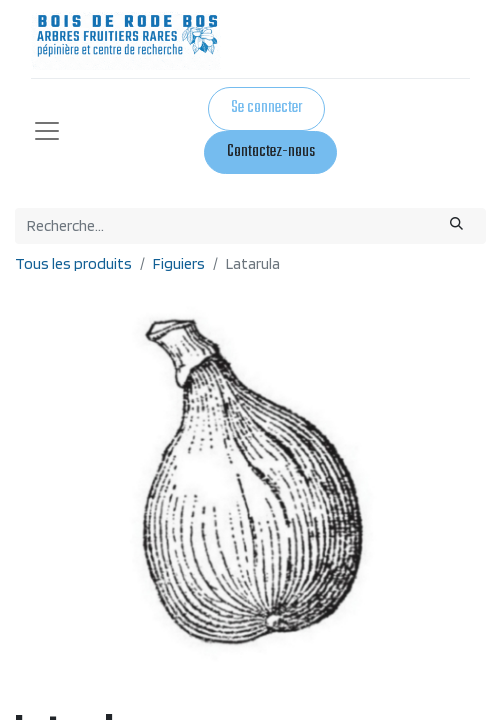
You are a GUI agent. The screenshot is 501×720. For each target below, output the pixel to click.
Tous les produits (73, 263)
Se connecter (266, 108)
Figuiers (179, 263)
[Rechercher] (457, 226)
